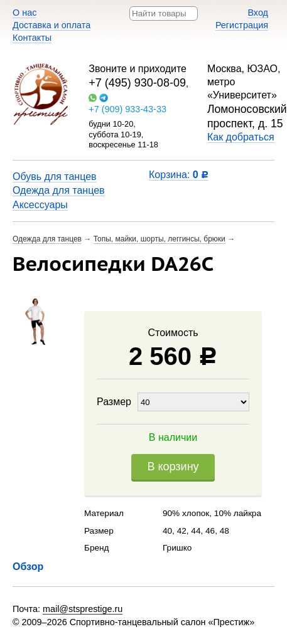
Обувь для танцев (55, 177)
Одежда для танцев (59, 190)
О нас (24, 13)
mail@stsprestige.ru (83, 609)
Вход (258, 13)
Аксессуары (40, 205)
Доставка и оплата (51, 25)
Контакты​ (32, 38)
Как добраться (241, 137)
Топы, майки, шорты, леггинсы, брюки (160, 239)
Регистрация (242, 25)
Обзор (28, 567)
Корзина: (179, 175)
